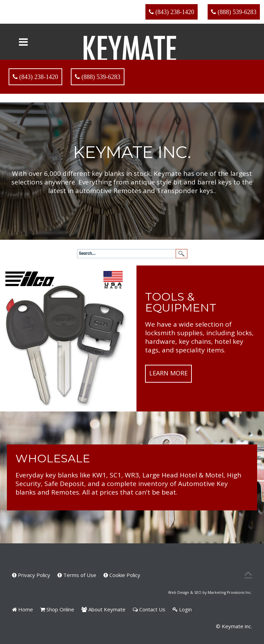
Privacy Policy (31, 575)
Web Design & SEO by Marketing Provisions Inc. (210, 592)
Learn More (168, 373)
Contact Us (149, 609)
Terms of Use (77, 575)
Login (182, 609)
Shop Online (57, 609)
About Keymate (103, 609)
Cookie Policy (122, 575)
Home (23, 609)
